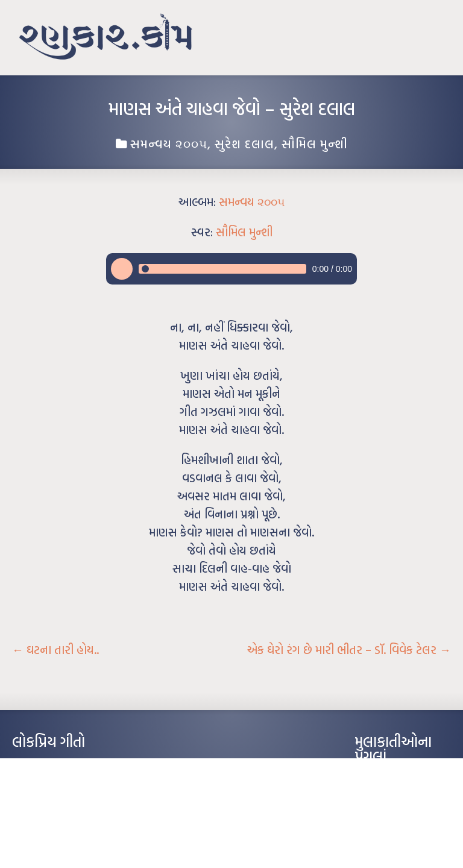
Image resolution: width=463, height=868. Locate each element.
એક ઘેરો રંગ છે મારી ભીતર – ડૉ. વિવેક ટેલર (349, 650)
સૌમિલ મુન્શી (315, 143)
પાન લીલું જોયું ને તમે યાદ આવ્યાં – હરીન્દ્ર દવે (76, 801)
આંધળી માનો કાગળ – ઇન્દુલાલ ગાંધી (63, 765)
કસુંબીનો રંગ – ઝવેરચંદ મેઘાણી (56, 837)
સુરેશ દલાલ (244, 143)
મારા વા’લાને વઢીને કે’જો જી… (54, 783)
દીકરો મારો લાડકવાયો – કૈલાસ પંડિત (63, 819)
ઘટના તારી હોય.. (55, 650)
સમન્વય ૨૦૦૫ (169, 143)
